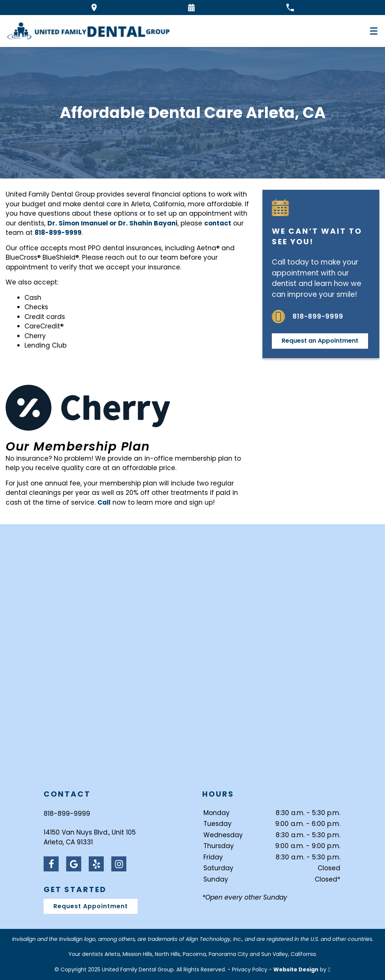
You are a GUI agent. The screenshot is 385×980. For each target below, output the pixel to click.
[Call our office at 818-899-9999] (290, 8)
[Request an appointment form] (191, 8)
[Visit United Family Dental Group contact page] (192, 657)
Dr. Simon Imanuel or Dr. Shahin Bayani (112, 223)
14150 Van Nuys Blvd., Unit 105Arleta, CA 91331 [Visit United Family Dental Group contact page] (90, 837)
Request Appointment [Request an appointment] (91, 906)
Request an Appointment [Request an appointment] (320, 341)
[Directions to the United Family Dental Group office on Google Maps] (94, 8)
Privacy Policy (250, 969)
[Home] (89, 31)
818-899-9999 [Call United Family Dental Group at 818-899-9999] (67, 814)
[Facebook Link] (51, 864)
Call (104, 502)
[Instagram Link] (119, 864)
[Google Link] (74, 864)
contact (218, 223)
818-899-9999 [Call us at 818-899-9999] (308, 317)
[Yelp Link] (96, 864)
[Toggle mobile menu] (374, 31)
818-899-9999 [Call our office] (58, 233)
